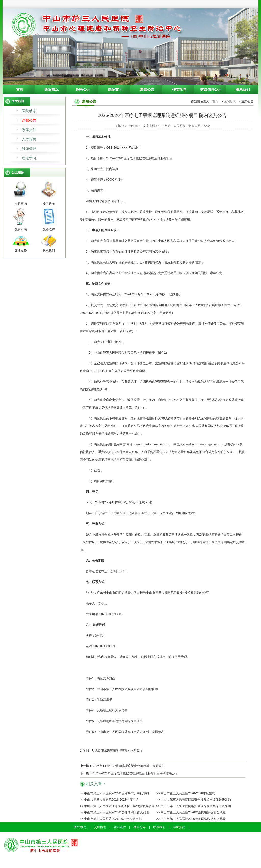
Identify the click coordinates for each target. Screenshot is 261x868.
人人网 (132, 750)
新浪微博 (109, 750)
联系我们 (243, 89)
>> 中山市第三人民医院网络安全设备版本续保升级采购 (194, 800)
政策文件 (29, 130)
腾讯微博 (121, 750)
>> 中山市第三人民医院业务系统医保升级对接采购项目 (117, 806)
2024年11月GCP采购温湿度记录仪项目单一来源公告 (129, 766)
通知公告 (147, 89)
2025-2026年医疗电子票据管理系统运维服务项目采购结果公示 (135, 773)
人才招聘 (29, 139)
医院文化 (115, 89)
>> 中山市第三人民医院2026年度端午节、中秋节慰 (114, 793)
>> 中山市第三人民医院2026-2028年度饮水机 (111, 819)
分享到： (86, 750)
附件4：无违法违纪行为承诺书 (107, 710)
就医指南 (179, 827)
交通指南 (100, 827)
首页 (20, 89)
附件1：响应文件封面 (101, 678)
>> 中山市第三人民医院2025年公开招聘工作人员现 (114, 812)
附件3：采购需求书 (99, 700)
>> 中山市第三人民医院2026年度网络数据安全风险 (191, 812)
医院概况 (51, 89)
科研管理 (29, 149)
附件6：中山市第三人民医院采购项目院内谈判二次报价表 (125, 732)
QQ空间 (97, 750)
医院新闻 (230, 101)
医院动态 (29, 111)
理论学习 (29, 158)
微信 (140, 750)
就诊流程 (120, 827)
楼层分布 (140, 827)
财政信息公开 (211, 89)
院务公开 (83, 89)
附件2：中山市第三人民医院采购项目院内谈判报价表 (122, 689)
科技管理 (179, 89)
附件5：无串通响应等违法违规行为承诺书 (114, 721)
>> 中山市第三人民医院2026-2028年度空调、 (187, 793)
